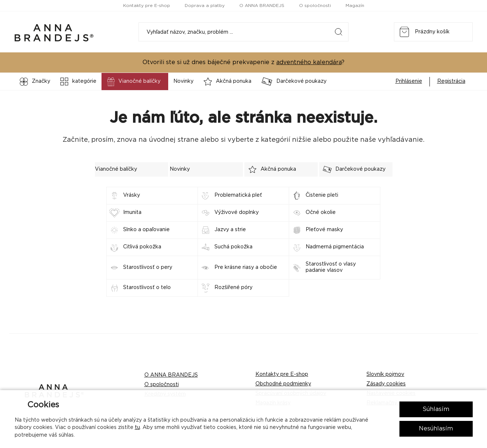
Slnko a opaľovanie (146, 230)
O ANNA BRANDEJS (262, 5)
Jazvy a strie (230, 230)
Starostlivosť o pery (148, 267)
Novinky (183, 81)
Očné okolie (321, 212)
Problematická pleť (238, 195)
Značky (35, 82)
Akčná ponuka (228, 82)
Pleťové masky (324, 230)
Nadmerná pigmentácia (335, 247)
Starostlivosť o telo (147, 288)
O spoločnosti (315, 5)
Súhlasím (436, 409)
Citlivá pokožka (142, 247)
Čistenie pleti (322, 195)
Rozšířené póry (233, 288)
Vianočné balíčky (133, 82)
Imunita (132, 212)
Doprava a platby (205, 5)
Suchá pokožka (233, 247)
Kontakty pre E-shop (147, 5)
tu (137, 427)
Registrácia (451, 81)
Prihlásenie (409, 81)
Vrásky (132, 195)
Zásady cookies (386, 384)
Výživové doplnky (237, 212)
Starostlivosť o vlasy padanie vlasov (331, 267)
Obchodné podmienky (283, 384)
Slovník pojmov (385, 374)
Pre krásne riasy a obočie (246, 267)
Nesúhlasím (436, 429)
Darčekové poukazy (294, 82)
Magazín (355, 5)
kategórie (78, 82)
